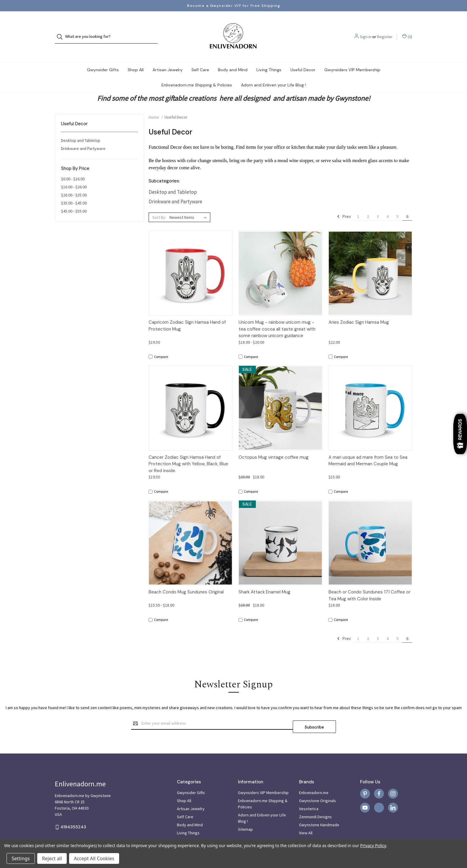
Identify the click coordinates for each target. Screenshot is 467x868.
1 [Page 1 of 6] (358, 204)
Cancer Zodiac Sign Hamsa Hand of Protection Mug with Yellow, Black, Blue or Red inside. (188, 452)
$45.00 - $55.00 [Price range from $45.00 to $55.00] (74, 199)
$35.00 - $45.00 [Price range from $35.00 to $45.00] (74, 191)
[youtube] (365, 792)
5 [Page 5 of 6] (397, 204)
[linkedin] (393, 792)
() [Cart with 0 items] (407, 31)
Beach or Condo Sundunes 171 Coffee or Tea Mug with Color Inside (369, 583)
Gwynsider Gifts (103, 58)
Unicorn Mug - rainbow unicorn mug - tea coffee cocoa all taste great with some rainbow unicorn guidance (277, 317)
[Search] (62, 31)
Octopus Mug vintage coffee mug (274, 445)
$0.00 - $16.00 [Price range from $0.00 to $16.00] (73, 167)
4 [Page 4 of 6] (388, 204)
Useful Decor (303, 58)
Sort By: (159, 205)
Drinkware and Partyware (83, 137)
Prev (344, 204)
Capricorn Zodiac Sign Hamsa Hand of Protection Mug (187, 314)
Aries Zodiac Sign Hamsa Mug (359, 310)
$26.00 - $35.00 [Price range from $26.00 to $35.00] (74, 183)
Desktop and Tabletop (81, 128)
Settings (21, 858)
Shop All (136, 58)
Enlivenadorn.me (314, 777)
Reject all (52, 858)
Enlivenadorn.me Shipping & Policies (197, 73)
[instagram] (393, 778)
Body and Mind (233, 58)
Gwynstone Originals (317, 785)
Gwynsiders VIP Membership (352, 58)
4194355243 (73, 812)
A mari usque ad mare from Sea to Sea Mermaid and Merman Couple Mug (368, 449)
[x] (379, 792)
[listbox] (189, 205)
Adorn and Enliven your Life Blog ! (273, 73)
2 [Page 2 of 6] (368, 204)
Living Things (269, 58)
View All (306, 818)
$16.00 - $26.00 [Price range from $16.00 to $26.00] (74, 175)
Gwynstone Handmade (319, 810)
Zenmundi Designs (315, 802)
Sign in (366, 31)
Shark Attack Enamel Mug (264, 580)
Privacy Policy (373, 845)
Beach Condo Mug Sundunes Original (186, 580)
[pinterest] (365, 778)
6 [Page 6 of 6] (407, 204)
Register (385, 31)
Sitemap (245, 814)
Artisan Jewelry (168, 58)
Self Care (200, 58)
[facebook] (379, 778)
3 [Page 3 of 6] (378, 204)
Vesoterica (309, 793)
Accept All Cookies (94, 858)
